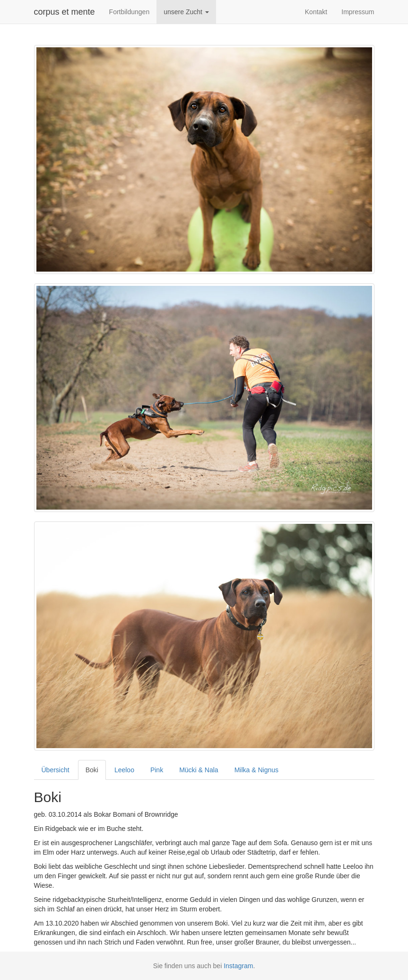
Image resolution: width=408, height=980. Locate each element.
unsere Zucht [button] (186, 12)
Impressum (358, 12)
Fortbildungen (130, 12)
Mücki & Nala (199, 770)
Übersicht (56, 770)
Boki (92, 770)
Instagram (238, 966)
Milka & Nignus (256, 770)
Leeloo (124, 770)
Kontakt (316, 12)
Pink (157, 770)
